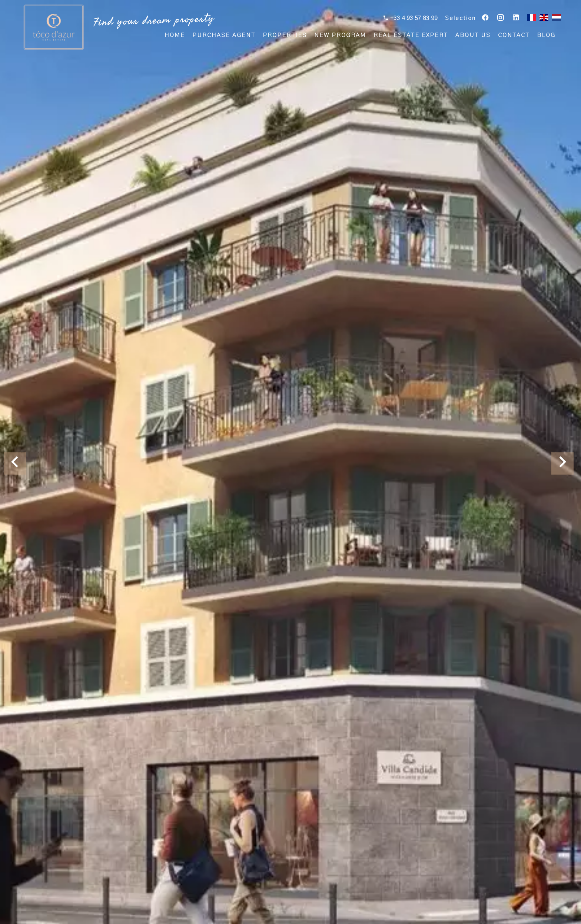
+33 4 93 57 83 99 (413, 19)
